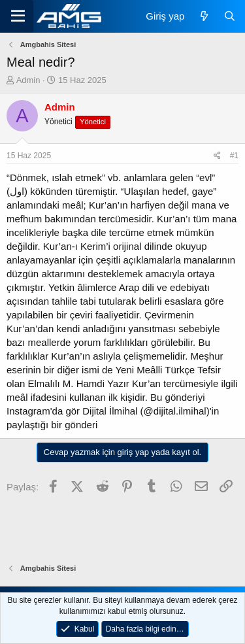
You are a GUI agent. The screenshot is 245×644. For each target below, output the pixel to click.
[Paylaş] (217, 156)
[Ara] (230, 16)
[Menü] (18, 16)
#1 (234, 156)
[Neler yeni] (204, 16)
